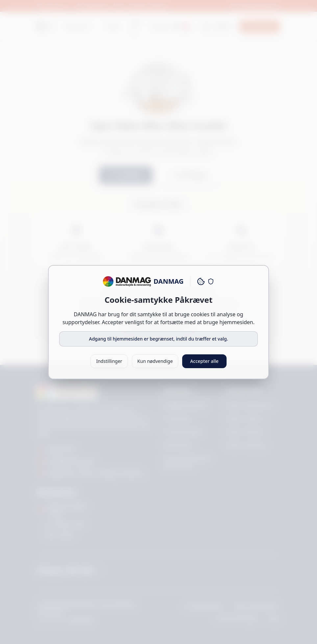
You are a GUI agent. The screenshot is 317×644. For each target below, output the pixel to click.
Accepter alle (204, 361)
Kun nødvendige (155, 361)
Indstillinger (109, 361)
